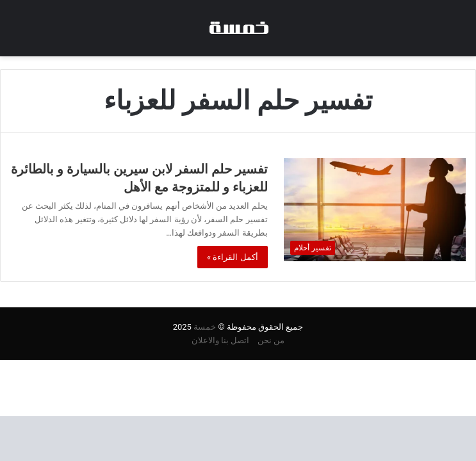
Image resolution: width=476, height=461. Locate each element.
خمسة (205, 327)
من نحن (271, 340)
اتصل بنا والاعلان (220, 340)
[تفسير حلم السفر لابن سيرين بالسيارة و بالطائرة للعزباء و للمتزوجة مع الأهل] (375, 209)
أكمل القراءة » (233, 257)
